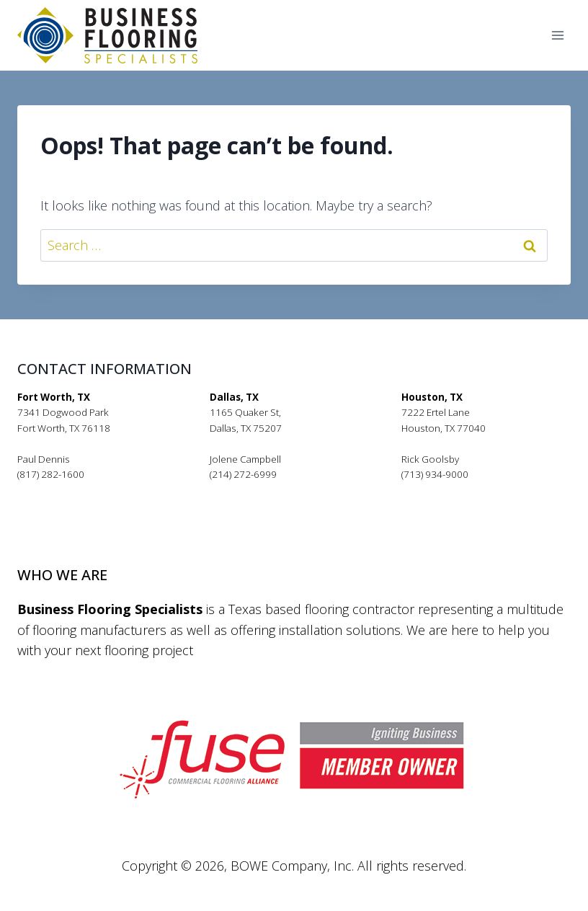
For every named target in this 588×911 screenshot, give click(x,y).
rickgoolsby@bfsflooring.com (467, 490)
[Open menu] (557, 36)
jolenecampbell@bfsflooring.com (283, 490)
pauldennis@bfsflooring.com (81, 490)
